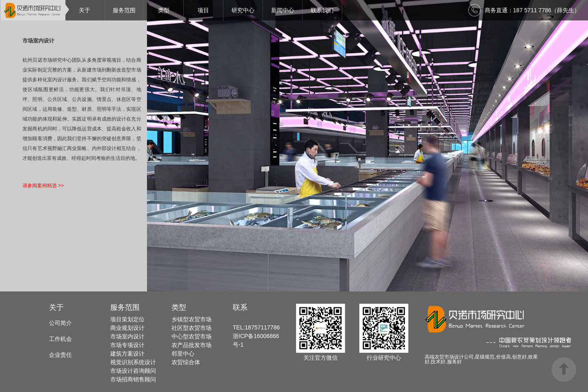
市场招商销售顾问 (133, 379)
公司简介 (60, 323)
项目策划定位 (127, 319)
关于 (85, 10)
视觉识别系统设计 (133, 362)
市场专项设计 (127, 345)
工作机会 (60, 339)
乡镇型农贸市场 (192, 319)
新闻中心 (283, 10)
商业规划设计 (127, 328)
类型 (164, 10)
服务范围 (124, 10)
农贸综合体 (186, 362)
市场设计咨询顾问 (133, 371)
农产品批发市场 (192, 345)
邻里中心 (183, 354)
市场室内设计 (127, 336)
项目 (203, 10)
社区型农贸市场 (192, 328)
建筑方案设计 (127, 354)
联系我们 (322, 10)
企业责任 (60, 355)
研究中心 (243, 10)
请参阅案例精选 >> (43, 186)
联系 (240, 307)
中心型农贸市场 (192, 336)
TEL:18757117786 (256, 327)
